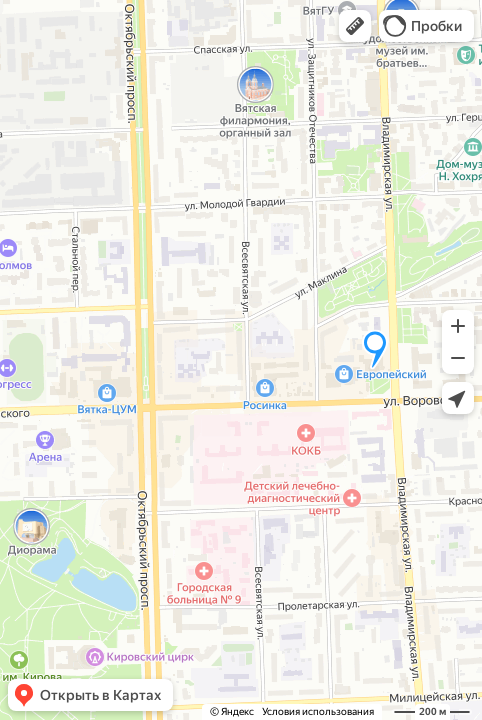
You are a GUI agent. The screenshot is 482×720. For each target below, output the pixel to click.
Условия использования (318, 711)
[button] (355, 26)
